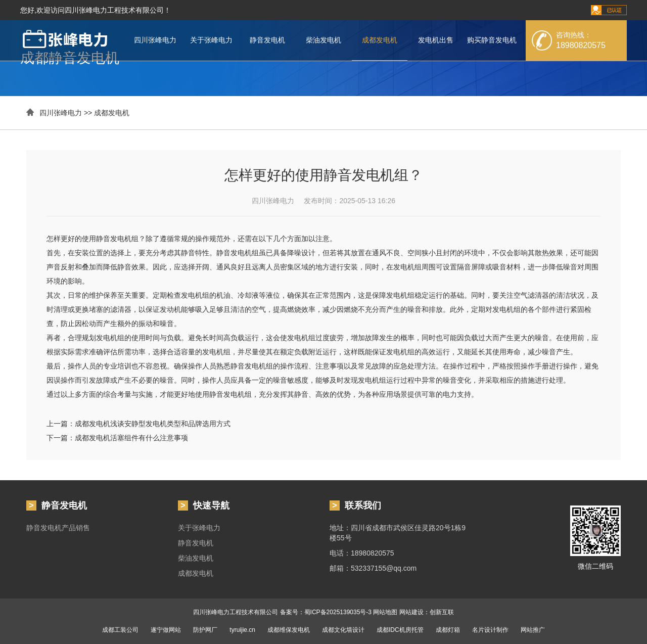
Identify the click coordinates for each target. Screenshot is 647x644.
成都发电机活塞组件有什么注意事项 (131, 438)
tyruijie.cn (242, 630)
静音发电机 (267, 40)
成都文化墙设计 (343, 630)
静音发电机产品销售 (58, 528)
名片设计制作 (490, 630)
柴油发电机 (323, 40)
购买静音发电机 (492, 40)
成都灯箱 (448, 630)
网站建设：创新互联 (427, 612)
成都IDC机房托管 (400, 630)
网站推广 (533, 630)
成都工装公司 (120, 630)
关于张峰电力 (211, 40)
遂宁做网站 (166, 630)
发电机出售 (436, 40)
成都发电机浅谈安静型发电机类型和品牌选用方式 (153, 424)
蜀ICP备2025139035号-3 (338, 612)
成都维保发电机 (289, 630)
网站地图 (385, 612)
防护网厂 (205, 630)
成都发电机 (380, 40)
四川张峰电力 (155, 40)
